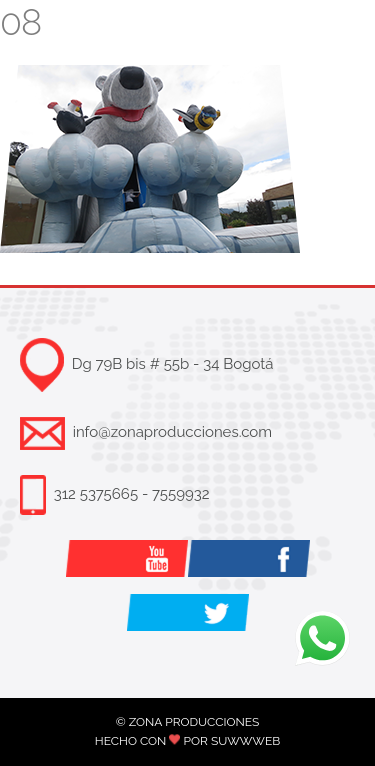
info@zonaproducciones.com (172, 432)
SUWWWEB (245, 741)
